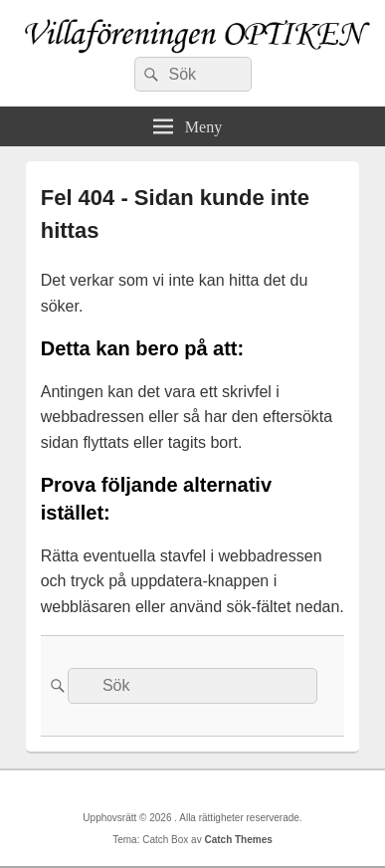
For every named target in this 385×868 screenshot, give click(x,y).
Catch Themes (238, 840)
